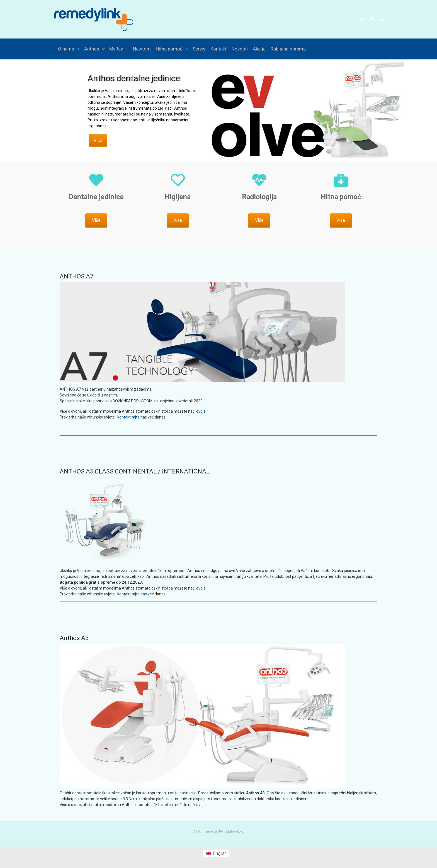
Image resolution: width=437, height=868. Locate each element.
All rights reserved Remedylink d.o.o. (219, 832)
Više (98, 140)
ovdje (201, 411)
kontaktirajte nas (132, 417)
